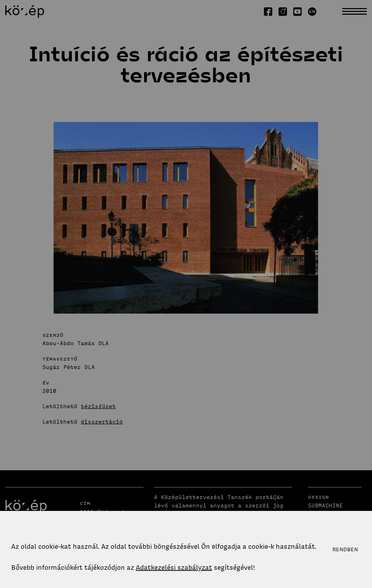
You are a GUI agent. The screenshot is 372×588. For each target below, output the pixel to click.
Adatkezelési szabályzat (174, 568)
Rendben (345, 549)
